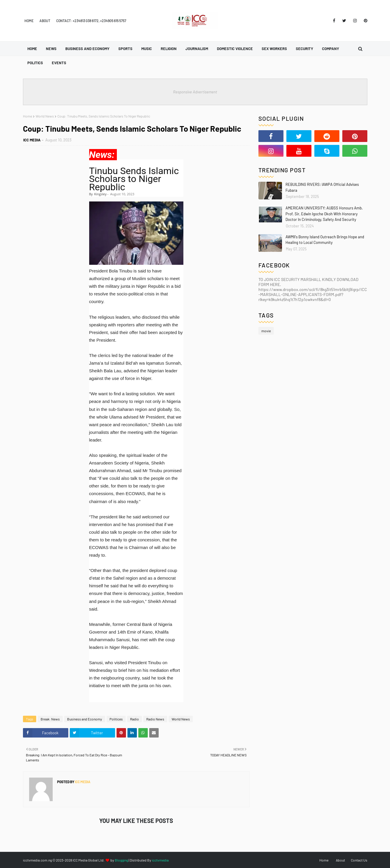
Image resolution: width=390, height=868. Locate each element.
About (45, 21)
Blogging (121, 860)
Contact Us (359, 860)
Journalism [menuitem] (197, 49)
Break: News (50, 719)
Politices (116, 719)
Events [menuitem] (59, 63)
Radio (135, 719)
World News (45, 116)
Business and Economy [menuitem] (87, 49)
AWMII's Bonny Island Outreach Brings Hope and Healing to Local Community (325, 240)
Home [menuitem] (32, 49)
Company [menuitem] (331, 49)
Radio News (155, 719)
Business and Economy (85, 719)
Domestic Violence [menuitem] (235, 49)
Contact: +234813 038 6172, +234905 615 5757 (91, 21)
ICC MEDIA (32, 140)
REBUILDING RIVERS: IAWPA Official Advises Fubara (322, 187)
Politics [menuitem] (35, 63)
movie (266, 331)
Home (29, 21)
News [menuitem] (51, 49)
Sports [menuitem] (125, 49)
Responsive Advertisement (195, 92)
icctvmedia (160, 860)
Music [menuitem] (147, 49)
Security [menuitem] (304, 49)
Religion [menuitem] (169, 49)
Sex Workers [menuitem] (274, 49)
